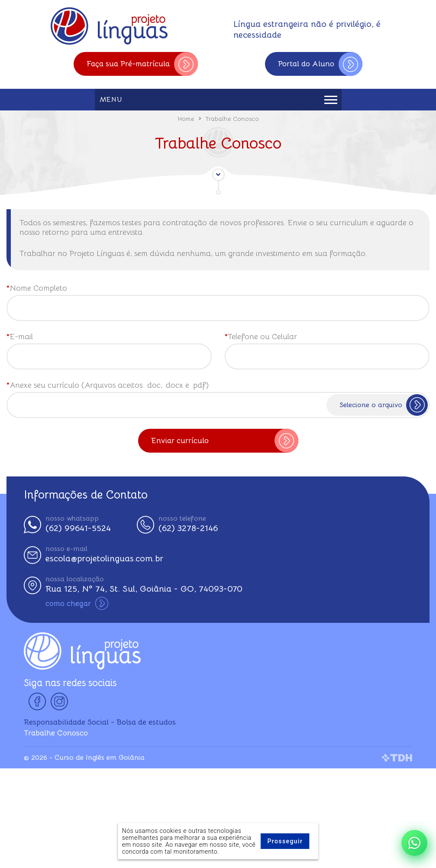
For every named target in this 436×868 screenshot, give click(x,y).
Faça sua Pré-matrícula (142, 64)
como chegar (77, 603)
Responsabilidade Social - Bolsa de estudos (100, 722)
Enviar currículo (225, 441)
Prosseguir (285, 841)
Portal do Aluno (320, 64)
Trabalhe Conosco (56, 733)
